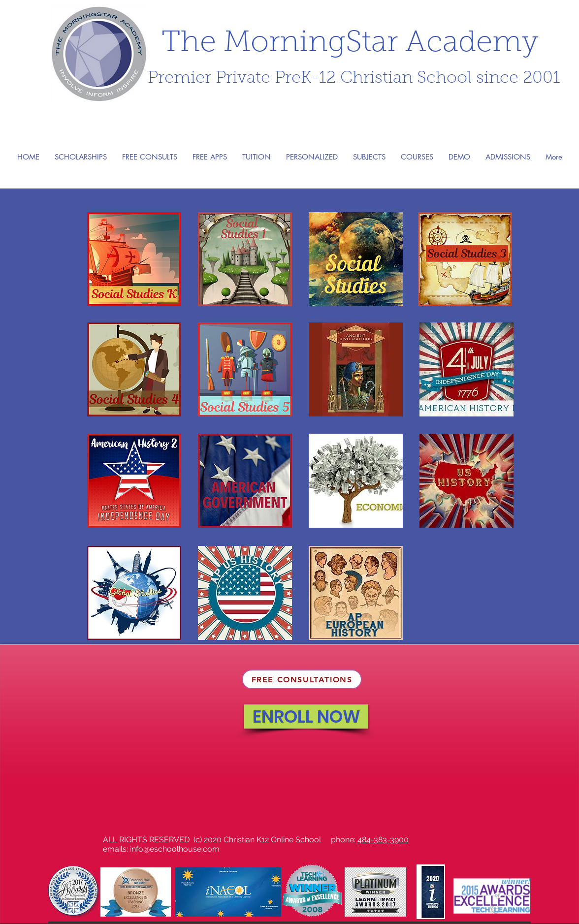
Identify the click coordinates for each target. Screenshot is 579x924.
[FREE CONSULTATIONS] (302, 679)
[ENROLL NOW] (306, 717)
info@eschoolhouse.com (175, 849)
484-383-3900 (383, 840)
